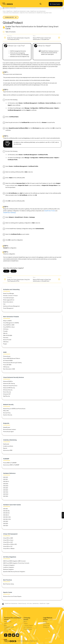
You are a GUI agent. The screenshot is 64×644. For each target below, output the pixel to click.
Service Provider (7, 340)
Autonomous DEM (8, 450)
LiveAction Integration (9, 567)
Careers (26, 624)
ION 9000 (6, 494)
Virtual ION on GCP (8, 542)
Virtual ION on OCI (8, 546)
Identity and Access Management (11, 306)
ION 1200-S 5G (7, 519)
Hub (4, 304)
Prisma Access (7, 356)
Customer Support (28, 625)
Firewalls (5, 331)
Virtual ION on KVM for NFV (10, 544)
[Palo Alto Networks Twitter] (14, 636)
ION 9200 (6, 496)
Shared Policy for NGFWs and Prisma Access (14, 409)
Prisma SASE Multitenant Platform (12, 358)
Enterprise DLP (7, 394)
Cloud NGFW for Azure (9, 327)
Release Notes (8, 622)
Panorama (6, 338)
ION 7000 (6, 492)
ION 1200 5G (6, 513)
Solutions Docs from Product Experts (12, 596)
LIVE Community (28, 627)
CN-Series (6, 329)
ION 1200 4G (6, 511)
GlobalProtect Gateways (9, 213)
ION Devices (6, 367)
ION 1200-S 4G (7, 517)
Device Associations (8, 302)
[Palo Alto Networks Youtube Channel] (17, 636)
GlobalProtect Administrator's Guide (21, 11)
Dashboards (6, 444)
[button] (63, 515)
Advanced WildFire (8, 381)
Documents (46, 627)
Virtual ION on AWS (8, 538)
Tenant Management (8, 308)
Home (4, 11)
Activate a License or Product (10, 296)
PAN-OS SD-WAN (8, 335)
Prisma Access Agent (8, 432)
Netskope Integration (8, 569)
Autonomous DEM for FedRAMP (11, 465)
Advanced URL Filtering (9, 383)
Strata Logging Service (9, 300)
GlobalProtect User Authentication (38, 11)
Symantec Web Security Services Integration (14, 572)
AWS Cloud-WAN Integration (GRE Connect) (14, 561)
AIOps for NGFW (7, 321)
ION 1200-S (6, 481)
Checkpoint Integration (9, 565)
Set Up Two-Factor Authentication (11, 13)
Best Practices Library (9, 584)
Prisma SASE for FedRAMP (10, 463)
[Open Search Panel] (41, 4)
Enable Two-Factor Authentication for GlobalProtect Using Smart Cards (36, 13)
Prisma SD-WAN (7, 365)
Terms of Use (46, 625)
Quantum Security (8, 415)
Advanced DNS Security (9, 388)
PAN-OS (5, 333)
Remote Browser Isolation (10, 429)
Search (6, 624)
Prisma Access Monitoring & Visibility (12, 363)
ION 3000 (6, 486)
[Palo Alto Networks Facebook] (6, 636)
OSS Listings (7, 629)
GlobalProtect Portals (50, 211)
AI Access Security (8, 390)
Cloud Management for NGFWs (11, 323)
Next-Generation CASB (9, 369)
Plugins (5, 344)
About (25, 622)
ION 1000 (6, 477)
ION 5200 (6, 490)
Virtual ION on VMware (9, 549)
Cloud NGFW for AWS (9, 325)
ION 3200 (6, 488)
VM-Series (6, 342)
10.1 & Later (29, 603)
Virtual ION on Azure (8, 540)
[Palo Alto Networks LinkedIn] (10, 636)
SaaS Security (7, 396)
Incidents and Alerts (8, 446)
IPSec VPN (6, 411)
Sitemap (6, 631)
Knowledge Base (28, 629)
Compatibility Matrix (9, 627)
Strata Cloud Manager (9, 293)
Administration (36, 603)
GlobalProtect (9, 11)
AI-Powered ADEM (8, 361)
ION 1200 (5, 479)
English (48, 603)
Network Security (22, 603)
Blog (5, 625)
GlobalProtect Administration (11, 603)
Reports (5, 448)
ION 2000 (6, 484)
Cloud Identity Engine (9, 298)
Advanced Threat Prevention (10, 386)
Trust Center (46, 624)
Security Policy (7, 413)
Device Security (7, 392)
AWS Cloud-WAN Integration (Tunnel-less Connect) (16, 563)
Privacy (45, 622)
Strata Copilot (55, 4)
